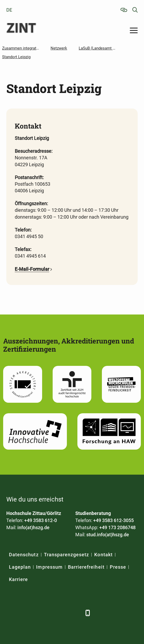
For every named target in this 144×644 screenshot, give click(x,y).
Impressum (49, 567)
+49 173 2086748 (117, 527)
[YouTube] (50, 613)
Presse (118, 567)
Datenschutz (24, 555)
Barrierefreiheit (86, 567)
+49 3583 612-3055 (113, 520)
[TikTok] (77, 613)
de (9, 10)
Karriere (18, 579)
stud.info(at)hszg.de (108, 535)
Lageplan (20, 567)
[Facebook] (11, 613)
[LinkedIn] (24, 613)
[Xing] (37, 613)
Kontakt (103, 555)
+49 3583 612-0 (41, 520)
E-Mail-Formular (32, 269)
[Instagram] (64, 613)
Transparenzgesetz (67, 555)
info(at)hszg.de (33, 527)
